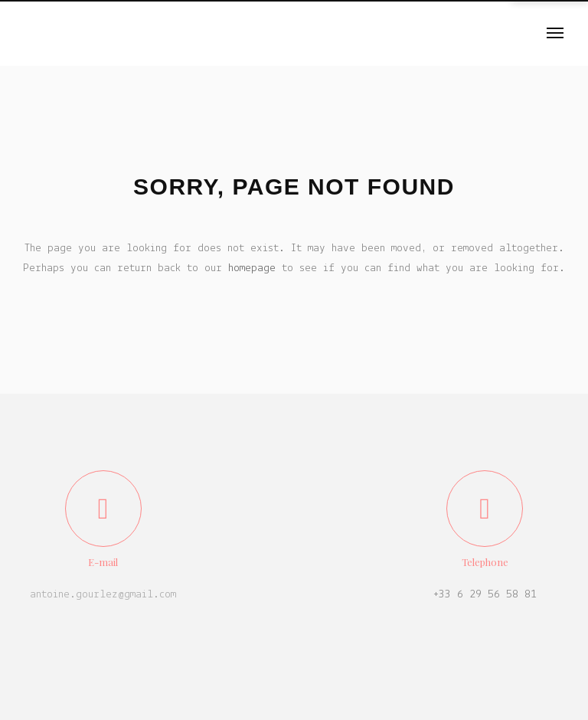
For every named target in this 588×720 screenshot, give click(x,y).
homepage (252, 268)
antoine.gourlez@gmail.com (103, 595)
